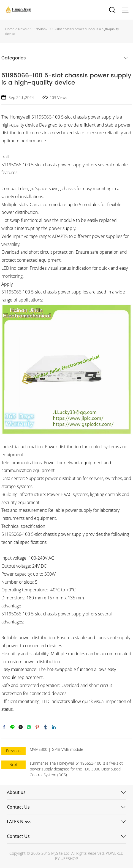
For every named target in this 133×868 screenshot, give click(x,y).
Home (10, 29)
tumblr (45, 727)
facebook (4, 727)
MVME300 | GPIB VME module (56, 749)
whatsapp (29, 727)
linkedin (54, 727)
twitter (21, 727)
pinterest (37, 727)
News (22, 29)
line (12, 727)
